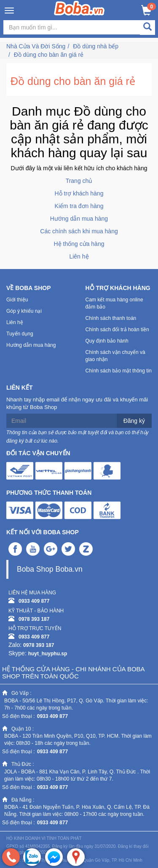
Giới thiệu (17, 300)
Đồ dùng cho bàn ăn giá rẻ (49, 55)
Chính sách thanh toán (111, 318)
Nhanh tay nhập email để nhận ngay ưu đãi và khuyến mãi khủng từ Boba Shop (77, 404)
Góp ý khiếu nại (24, 311)
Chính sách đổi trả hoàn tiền (117, 330)
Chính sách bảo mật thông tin (119, 371)
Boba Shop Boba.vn (50, 569)
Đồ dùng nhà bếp (96, 46)
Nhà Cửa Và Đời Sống (36, 46)
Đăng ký (134, 421)
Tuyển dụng (20, 334)
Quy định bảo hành (107, 341)
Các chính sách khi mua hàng (79, 231)
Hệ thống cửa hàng (79, 244)
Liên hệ (79, 256)
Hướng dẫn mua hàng (79, 219)
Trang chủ (79, 181)
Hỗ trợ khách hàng (79, 193)
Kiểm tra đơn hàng (79, 206)
